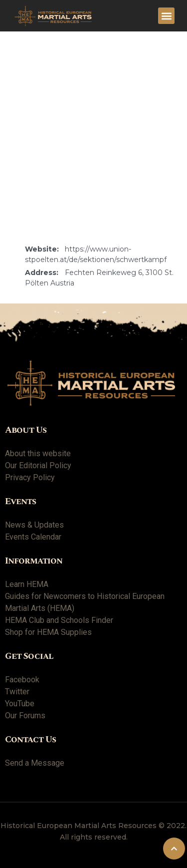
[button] (166, 16)
